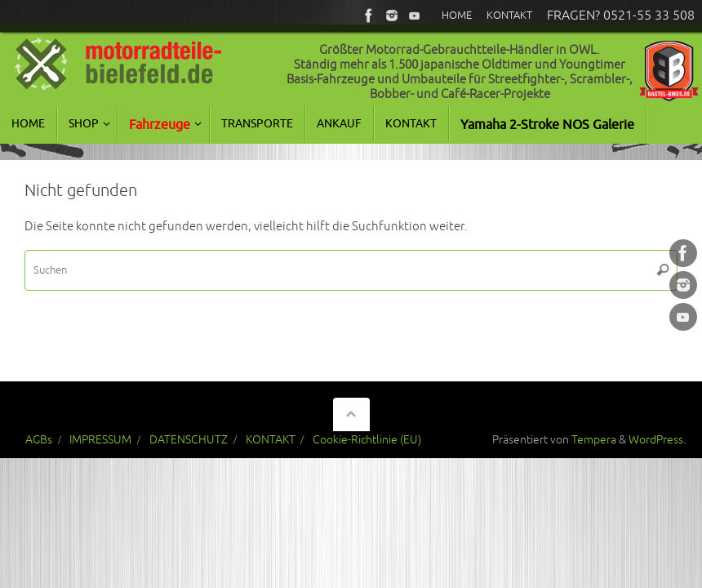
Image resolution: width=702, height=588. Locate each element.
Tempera (594, 440)
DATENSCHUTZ (189, 440)
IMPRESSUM (100, 440)
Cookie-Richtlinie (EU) (367, 440)
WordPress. (657, 440)
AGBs (39, 440)
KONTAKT (271, 440)
